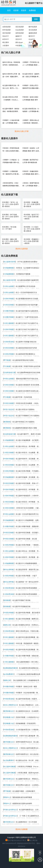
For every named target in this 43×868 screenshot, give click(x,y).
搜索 (36, 19)
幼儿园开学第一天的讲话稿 (22, 397)
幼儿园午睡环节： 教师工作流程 (29, 434)
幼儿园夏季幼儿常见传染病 (25, 286)
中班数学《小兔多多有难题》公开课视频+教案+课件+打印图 (11, 122)
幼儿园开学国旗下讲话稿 (21, 600)
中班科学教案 (9, 459)
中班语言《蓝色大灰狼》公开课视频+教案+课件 (31, 98)
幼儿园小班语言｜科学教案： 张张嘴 (29, 502)
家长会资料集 (9, 570)
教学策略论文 (9, 742)
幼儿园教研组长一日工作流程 (26, 822)
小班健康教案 (9, 440)
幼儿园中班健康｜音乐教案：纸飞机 (29, 477)
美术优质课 (6, 33)
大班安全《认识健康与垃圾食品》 (28, 268)
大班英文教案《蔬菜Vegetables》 (30, 773)
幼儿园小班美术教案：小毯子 (26, 576)
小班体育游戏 (9, 588)
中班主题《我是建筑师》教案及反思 (29, 643)
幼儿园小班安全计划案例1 (25, 409)
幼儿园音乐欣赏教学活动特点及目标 (29, 391)
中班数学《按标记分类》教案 (26, 686)
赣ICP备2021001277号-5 (17, 840)
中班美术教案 (9, 613)
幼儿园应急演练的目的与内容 (26, 348)
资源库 (24, 10)
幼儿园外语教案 (10, 767)
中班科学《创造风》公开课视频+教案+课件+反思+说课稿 (31, 150)
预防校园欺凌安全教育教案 (22, 797)
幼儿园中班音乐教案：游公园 (26, 539)
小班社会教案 (9, 446)
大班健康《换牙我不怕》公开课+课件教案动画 (31, 161)
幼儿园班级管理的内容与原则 (23, 360)
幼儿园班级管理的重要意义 (25, 354)
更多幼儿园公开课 (22, 131)
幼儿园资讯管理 (10, 262)
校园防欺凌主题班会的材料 (22, 803)
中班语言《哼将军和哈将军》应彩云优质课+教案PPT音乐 (11, 150)
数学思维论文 (9, 779)
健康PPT (19, 36)
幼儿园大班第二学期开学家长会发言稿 (26, 366)
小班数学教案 (9, 526)
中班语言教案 (9, 483)
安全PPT (6, 36)
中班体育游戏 (9, 699)
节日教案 (7, 366)
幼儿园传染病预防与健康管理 (28, 280)
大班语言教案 (9, 305)
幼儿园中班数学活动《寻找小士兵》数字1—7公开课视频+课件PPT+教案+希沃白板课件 (11, 87)
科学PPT (6, 39)
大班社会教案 (9, 286)
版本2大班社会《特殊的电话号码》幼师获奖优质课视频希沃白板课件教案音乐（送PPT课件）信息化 (11, 64)
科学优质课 (6, 30)
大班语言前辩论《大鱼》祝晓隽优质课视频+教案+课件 (11, 185)
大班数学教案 (9, 311)
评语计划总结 (9, 409)
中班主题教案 (9, 637)
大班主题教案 (9, 323)
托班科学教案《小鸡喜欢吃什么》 (28, 717)
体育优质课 (20, 33)
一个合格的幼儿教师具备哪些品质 (28, 674)
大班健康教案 (9, 268)
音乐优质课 (33, 30)
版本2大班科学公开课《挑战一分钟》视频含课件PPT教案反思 (11, 76)
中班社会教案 (9, 379)
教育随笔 (7, 422)
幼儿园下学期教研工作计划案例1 (28, 416)
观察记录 (7, 625)
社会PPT (32, 39)
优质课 (16, 10)
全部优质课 (6, 27)
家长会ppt (19, 42)
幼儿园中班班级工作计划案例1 (23, 422)
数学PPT (32, 36)
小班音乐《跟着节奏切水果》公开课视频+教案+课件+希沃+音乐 (31, 185)
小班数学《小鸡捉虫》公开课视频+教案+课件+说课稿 (11, 162)
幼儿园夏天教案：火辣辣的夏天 (24, 791)
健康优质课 (33, 33)
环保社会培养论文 (10, 810)
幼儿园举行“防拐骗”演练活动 (26, 342)
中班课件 (19, 46)
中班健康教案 (9, 477)
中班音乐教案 (9, 403)
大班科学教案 (9, 299)
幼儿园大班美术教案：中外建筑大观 (29, 471)
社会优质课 (20, 30)
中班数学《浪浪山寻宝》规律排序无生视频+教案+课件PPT (31, 87)
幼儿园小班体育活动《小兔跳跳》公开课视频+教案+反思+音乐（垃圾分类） (31, 111)
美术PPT (32, 42)
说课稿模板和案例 (10, 668)
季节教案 (7, 360)
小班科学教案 (9, 496)
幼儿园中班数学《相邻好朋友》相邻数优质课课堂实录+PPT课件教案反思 (11, 111)
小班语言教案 (9, 465)
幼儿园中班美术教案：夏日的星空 (28, 613)
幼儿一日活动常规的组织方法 (26, 292)
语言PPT (19, 39)
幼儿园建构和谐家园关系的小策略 (25, 428)
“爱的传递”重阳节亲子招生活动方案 (28, 379)
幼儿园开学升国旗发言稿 (21, 606)
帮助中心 (7, 797)
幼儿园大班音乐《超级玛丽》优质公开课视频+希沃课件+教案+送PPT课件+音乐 (31, 76)
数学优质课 (33, 27)
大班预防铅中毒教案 (23, 274)
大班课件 (6, 46)
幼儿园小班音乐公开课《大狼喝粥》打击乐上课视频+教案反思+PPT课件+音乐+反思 (11, 99)
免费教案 (32, 10)
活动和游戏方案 (10, 372)
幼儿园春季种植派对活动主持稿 (29, 372)
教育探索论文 (9, 711)
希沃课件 (6, 42)
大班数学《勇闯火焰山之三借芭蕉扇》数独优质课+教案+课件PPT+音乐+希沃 (31, 122)
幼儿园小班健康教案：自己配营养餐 (29, 440)
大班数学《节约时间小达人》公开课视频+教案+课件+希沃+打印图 (31, 64)
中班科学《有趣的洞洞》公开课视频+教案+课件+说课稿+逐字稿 (31, 173)
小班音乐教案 (9, 453)
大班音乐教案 (9, 385)
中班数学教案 (9, 686)
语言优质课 (20, 27)
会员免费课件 (9, 674)
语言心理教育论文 (10, 705)
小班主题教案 (9, 619)
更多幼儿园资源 (22, 249)
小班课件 (32, 46)
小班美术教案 (9, 545)
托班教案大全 (9, 717)
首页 (9, 10)
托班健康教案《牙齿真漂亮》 (26, 723)
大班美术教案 (9, 354)
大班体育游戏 (9, 342)
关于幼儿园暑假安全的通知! (27, 262)
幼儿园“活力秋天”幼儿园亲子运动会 (28, 329)
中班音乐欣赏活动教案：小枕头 (27, 403)
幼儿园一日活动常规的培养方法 (27, 514)
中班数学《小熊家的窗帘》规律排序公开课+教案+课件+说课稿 (11, 173)
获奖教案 (7, 600)
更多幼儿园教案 (22, 829)
